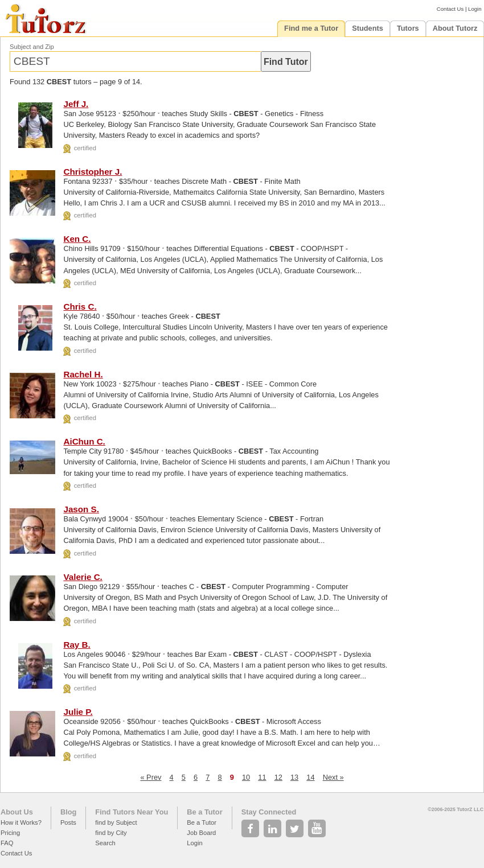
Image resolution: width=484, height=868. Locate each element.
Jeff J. (76, 104)
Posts (68, 822)
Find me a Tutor (311, 28)
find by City (111, 833)
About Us (17, 812)
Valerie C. (83, 577)
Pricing (10, 833)
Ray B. (77, 645)
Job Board (201, 833)
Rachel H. (83, 374)
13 (294, 777)
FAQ (7, 843)
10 (246, 777)
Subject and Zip (32, 47)
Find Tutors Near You (132, 812)
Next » (333, 777)
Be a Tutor (204, 812)
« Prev (151, 777)
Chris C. (80, 307)
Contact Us (450, 9)
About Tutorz (455, 28)
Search (105, 843)
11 (262, 777)
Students (368, 28)
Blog (68, 812)
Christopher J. (93, 172)
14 (310, 777)
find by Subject (116, 822)
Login (475, 9)
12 (278, 777)
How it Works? (21, 822)
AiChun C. (84, 441)
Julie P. (78, 712)
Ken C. (77, 239)
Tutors (408, 28)
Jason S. (81, 509)
